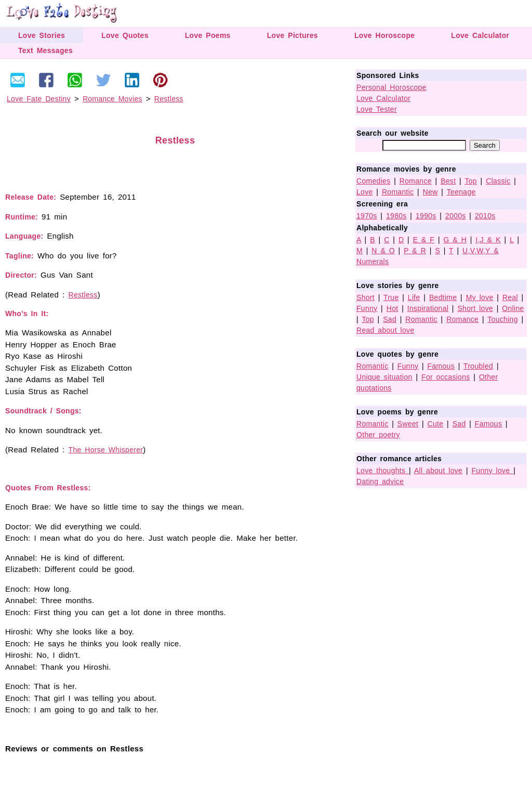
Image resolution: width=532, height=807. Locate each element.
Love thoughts (383, 471)
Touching (502, 319)
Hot (393, 308)
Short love (475, 308)
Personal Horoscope (391, 87)
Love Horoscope (384, 35)
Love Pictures (292, 35)
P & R (415, 251)
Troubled (478, 366)
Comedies (373, 181)
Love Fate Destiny (39, 99)
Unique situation (384, 377)
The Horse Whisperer (106, 450)
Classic (498, 181)
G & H (455, 240)
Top (470, 181)
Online (513, 308)
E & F (424, 240)
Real (510, 297)
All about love (438, 471)
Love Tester (377, 109)
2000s (456, 216)
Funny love (493, 471)
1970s (367, 216)
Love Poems (208, 35)
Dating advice (380, 481)
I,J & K (488, 240)
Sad (390, 319)
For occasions (446, 377)
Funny (367, 308)
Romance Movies (112, 99)
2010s (485, 216)
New (430, 192)
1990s (426, 216)
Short (365, 297)
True (391, 297)
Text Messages (45, 50)
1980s (396, 216)
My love (480, 297)
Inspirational (428, 308)
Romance (416, 181)
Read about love (385, 330)
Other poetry (378, 435)
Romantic (398, 192)
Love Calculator (480, 35)
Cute (436, 424)
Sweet (408, 424)
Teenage (461, 192)
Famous (441, 366)
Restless (169, 99)
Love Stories (42, 35)
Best (448, 181)
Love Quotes (125, 35)
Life (414, 297)
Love (365, 192)
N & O (383, 251)
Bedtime (443, 297)
